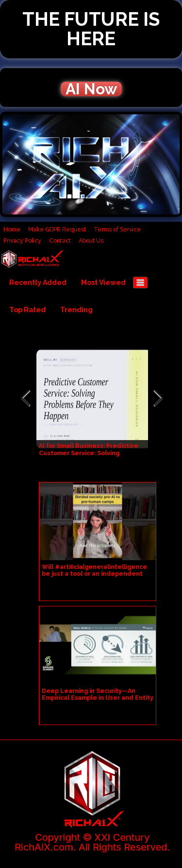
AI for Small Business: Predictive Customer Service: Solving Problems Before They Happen (89, 453)
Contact (60, 241)
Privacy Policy (22, 241)
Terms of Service (117, 230)
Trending (76, 310)
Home (12, 230)
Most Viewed (103, 283)
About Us (91, 241)
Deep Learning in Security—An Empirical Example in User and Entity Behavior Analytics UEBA (98, 698)
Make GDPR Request (57, 230)
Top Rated (27, 310)
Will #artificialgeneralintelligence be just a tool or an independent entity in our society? (94, 574)
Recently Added (38, 283)
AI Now (91, 89)
